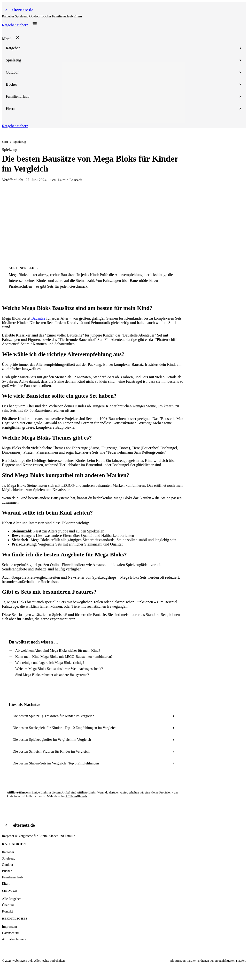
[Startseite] (18, 10)
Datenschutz (10, 933)
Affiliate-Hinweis (76, 796)
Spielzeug (22, 16)
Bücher (47, 16)
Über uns (8, 905)
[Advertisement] (124, 224)
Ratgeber (8, 16)
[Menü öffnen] (35, 24)
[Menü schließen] (17, 38)
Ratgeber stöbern (15, 25)
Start (5, 142)
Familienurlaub (63, 16)
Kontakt (7, 911)
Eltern (78, 16)
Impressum (9, 927)
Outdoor (35, 16)
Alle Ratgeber (11, 899)
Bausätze (38, 318)
